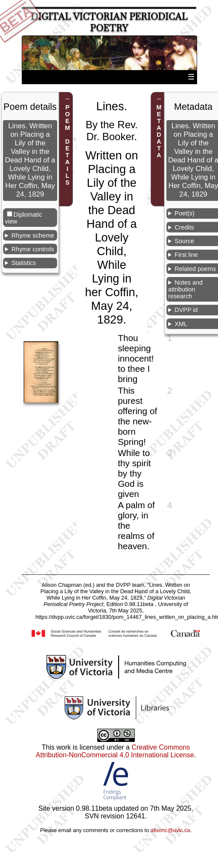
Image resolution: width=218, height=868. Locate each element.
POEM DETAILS (67, 145)
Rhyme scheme (33, 235)
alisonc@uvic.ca (170, 830)
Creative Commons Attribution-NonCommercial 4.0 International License (115, 751)
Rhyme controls (33, 249)
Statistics (24, 263)
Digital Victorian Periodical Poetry (109, 22)
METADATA (159, 131)
